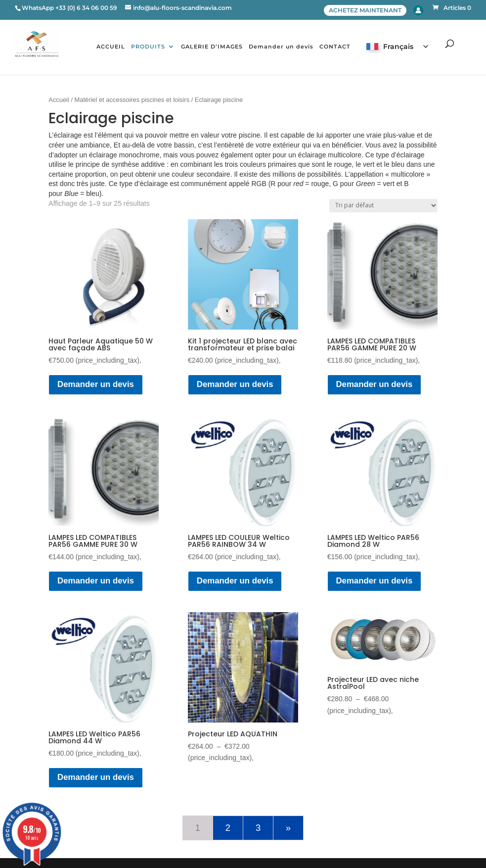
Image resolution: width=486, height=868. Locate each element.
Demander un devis (281, 47)
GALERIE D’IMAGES (212, 47)
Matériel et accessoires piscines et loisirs (132, 100)
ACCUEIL (111, 47)
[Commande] (383, 206)
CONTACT (335, 47)
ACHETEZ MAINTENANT (365, 10)
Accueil (59, 100)
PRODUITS (148, 47)
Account (418, 10)
